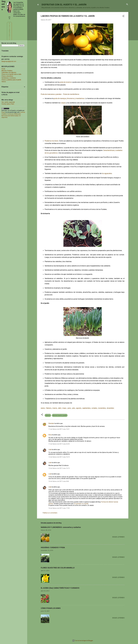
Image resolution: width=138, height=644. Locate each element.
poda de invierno (65, 82)
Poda (3, 69)
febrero (48, 408)
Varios (4, 82)
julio (74, 408)
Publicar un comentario (50, 513)
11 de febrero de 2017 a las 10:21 (59, 429)
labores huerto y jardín (60, 415)
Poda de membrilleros (71, 94)
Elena (50, 435)
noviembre (102, 408)
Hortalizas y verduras (9, 78)
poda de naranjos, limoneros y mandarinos (69, 98)
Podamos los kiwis (51, 141)
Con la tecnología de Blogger (83, 641)
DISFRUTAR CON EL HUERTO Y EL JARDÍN (64, 5)
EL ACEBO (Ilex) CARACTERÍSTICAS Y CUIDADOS (60, 588)
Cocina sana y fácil (8, 104)
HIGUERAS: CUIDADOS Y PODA (53, 547)
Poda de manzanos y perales (51, 94)
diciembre (110, 408)
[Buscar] (127, 4)
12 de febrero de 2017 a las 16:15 (59, 457)
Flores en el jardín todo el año (11, 74)
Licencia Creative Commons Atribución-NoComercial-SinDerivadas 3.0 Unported (13, 115)
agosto (79, 408)
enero (43, 408)
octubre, (95, 408)
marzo (55, 408)
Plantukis (51, 423)
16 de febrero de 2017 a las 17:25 (59, 508)
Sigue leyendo (118, 537)
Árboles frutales (7, 71)
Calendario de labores (9, 72)
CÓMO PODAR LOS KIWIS (51, 608)
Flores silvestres (7, 76)
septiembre (86, 408)
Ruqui (3, 112)
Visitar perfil (9, 31)
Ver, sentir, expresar (8, 102)
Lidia (50, 450)
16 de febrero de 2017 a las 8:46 (59, 481)
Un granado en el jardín (81, 504)
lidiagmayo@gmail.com (9, 61)
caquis (63, 103)
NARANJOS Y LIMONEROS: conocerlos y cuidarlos (61, 527)
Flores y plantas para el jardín (11, 80)
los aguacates (107, 173)
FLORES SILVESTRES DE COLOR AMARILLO (58, 568)
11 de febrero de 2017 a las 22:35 (59, 444)
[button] (123, 16)
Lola (50, 474)
